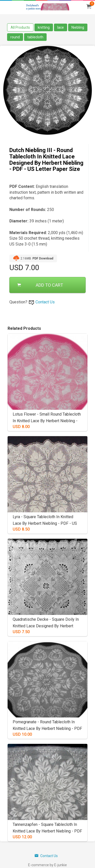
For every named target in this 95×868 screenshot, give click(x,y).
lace (61, 27)
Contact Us (45, 302)
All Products (20, 27)
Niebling (78, 27)
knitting (44, 27)
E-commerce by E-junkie (48, 865)
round (15, 37)
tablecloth (35, 37)
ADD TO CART (40, 285)
